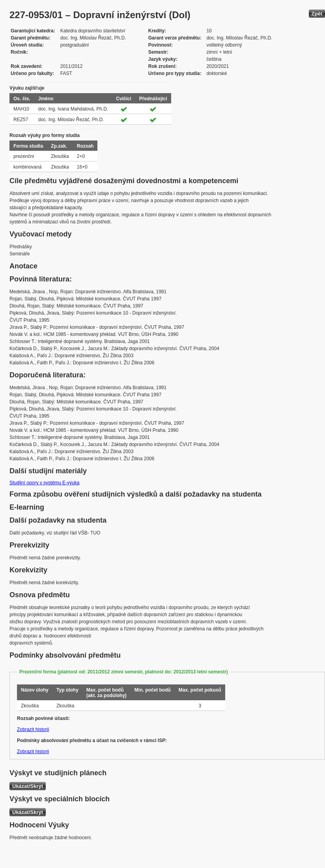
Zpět (317, 14)
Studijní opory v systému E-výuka (44, 483)
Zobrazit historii (33, 729)
